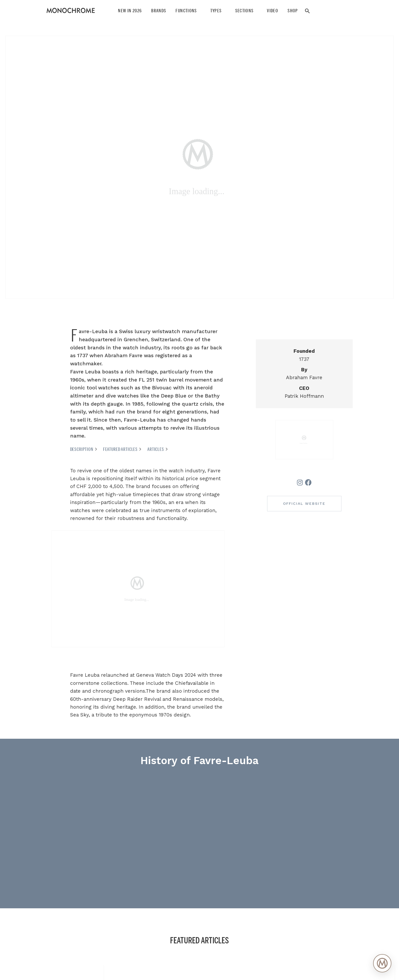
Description (84, 449)
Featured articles (122, 449)
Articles (158, 449)
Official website (304, 503)
